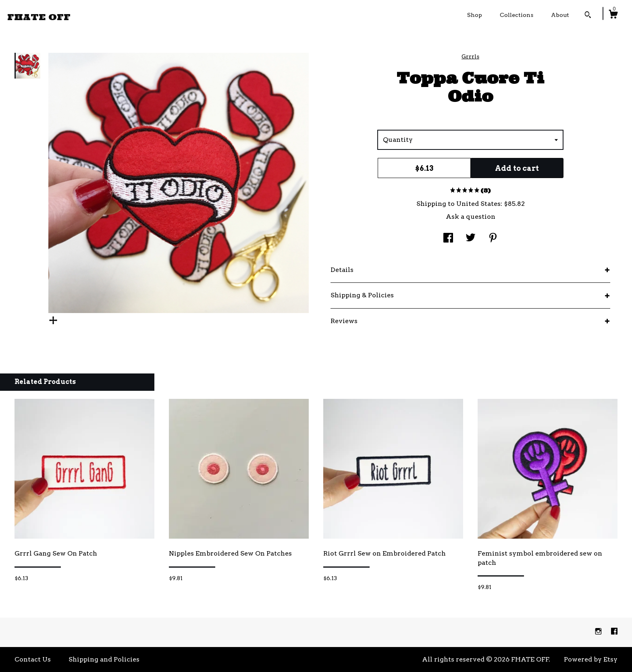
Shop (475, 15)
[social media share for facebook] (448, 239)
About (560, 15)
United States (478, 204)
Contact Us (33, 659)
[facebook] (614, 632)
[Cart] (613, 15)
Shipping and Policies (104, 659)
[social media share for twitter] (471, 239)
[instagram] (599, 632)
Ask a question (471, 217)
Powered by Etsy (591, 659)
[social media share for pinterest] (493, 239)
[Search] (588, 16)
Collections (517, 15)
